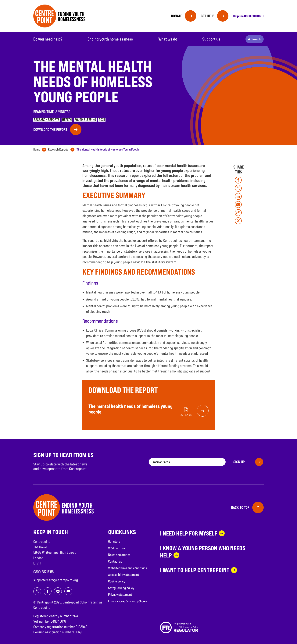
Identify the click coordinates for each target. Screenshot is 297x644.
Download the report (50, 130)
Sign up (239, 462)
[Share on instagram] (58, 591)
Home (37, 149)
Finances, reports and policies (128, 601)
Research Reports (58, 149)
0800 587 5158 (43, 572)
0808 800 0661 (254, 16)
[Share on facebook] (238, 180)
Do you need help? (48, 39)
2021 (102, 120)
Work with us (117, 548)
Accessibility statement (124, 575)
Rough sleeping (85, 120)
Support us (211, 39)
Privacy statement (120, 594)
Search (256, 39)
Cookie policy (117, 581)
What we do (168, 39)
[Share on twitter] (238, 188)
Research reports (47, 120)
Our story (114, 541)
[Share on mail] (238, 205)
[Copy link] (238, 213)
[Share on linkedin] (238, 196)
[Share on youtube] (68, 591)
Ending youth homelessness (110, 39)
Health (67, 120)
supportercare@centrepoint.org (56, 580)
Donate (177, 16)
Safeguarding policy (121, 588)
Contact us (115, 561)
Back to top (240, 507)
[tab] (40, 150)
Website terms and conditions (128, 568)
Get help (208, 16)
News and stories (119, 555)
